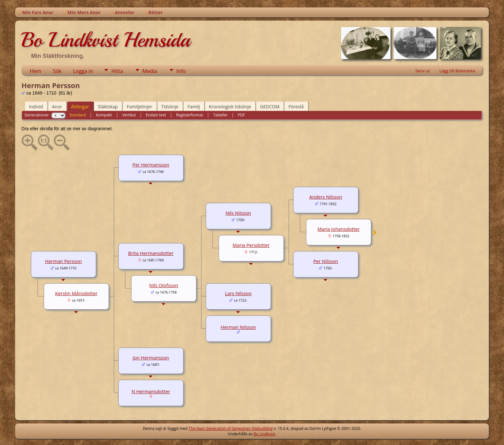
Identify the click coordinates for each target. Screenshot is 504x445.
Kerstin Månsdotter (76, 293)
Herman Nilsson (238, 327)
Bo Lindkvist (264, 434)
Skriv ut (423, 71)
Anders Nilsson (326, 197)
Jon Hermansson (151, 358)
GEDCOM (270, 107)
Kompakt (104, 115)
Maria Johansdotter (339, 229)
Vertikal (129, 115)
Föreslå (296, 107)
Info (181, 71)
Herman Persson (63, 261)
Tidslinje (170, 107)
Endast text (156, 115)
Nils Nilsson (238, 213)
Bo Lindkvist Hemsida (106, 40)
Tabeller (220, 115)
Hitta (117, 71)
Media (150, 71)
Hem (36, 71)
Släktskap (108, 107)
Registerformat (190, 115)
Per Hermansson (151, 165)
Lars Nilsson (238, 293)
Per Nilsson (326, 261)
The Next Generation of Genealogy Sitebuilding (231, 428)
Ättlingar (80, 107)
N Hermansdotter (151, 391)
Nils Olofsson (164, 285)
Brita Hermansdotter (151, 253)
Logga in (83, 71)
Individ (36, 107)
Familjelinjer (139, 107)
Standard (78, 115)
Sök (57, 71)
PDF (241, 115)
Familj (194, 107)
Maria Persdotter (251, 245)
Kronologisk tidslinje (230, 107)
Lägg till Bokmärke (457, 71)
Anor (57, 107)
